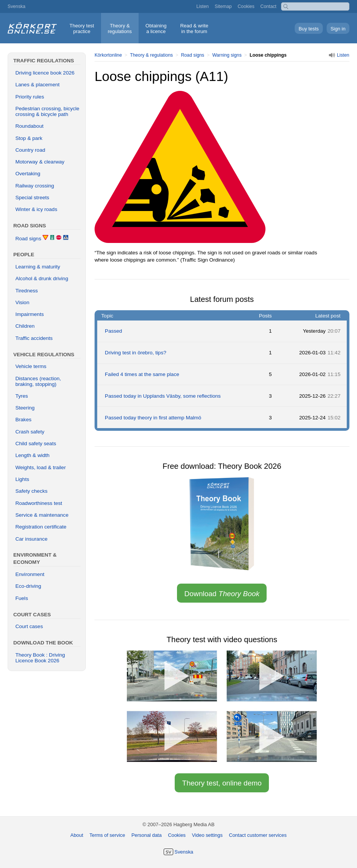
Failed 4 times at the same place (142, 374)
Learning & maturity (38, 267)
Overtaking (28, 174)
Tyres (21, 396)
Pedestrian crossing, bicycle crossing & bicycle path (47, 111)
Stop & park (29, 138)
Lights (22, 479)
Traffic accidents (34, 338)
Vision (22, 302)
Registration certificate (41, 527)
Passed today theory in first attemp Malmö (153, 418)
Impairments (29, 314)
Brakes (23, 420)
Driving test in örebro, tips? (136, 353)
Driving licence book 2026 (45, 73)
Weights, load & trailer (40, 467)
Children (25, 326)
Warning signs (227, 55)
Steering (25, 408)
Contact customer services (258, 835)
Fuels (21, 598)
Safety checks (31, 491)
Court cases (29, 626)
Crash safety (30, 432)
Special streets (32, 198)
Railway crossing (35, 186)
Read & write (194, 29)
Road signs (192, 55)
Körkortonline (108, 55)
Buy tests (309, 29)
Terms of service (107, 835)
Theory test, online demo (222, 783)
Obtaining (156, 29)
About (77, 835)
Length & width (32, 455)
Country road (30, 150)
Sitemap (223, 6)
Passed (113, 331)
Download (222, 594)
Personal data (147, 835)
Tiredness (26, 291)
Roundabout (29, 126)
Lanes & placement (37, 85)
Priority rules (30, 97)
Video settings (207, 835)
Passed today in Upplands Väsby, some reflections (163, 396)
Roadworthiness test (39, 503)
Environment (30, 574)
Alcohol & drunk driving (42, 278)
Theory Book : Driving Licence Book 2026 (40, 658)
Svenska (17, 6)
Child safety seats (36, 444)
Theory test (82, 29)
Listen (203, 6)
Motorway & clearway (40, 162)
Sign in (338, 29)
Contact (269, 6)
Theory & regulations (151, 55)
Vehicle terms (31, 366)
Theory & (120, 29)
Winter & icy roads (36, 209)
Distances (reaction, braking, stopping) (38, 381)
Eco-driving (28, 586)
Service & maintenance (42, 515)
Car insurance (31, 539)
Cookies (246, 6)
